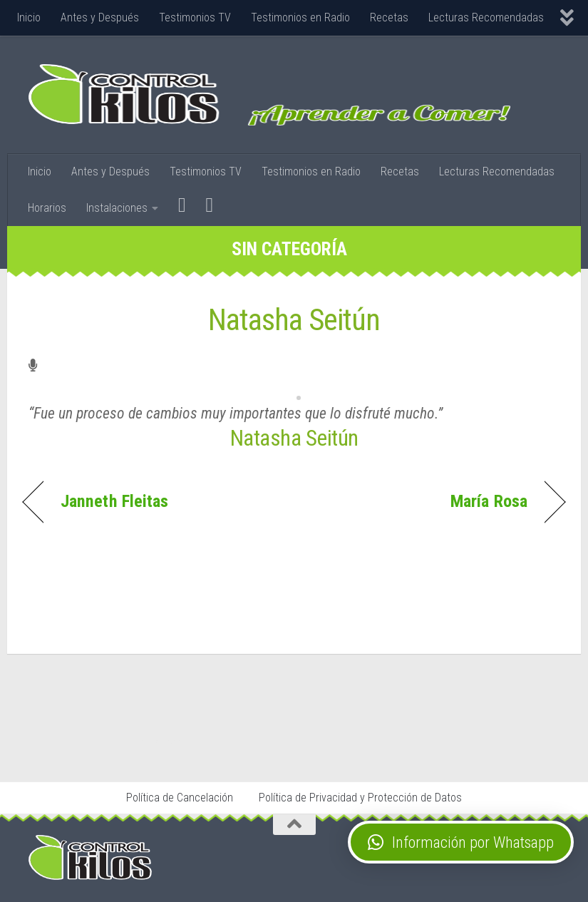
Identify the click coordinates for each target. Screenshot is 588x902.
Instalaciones (117, 208)
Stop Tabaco (166, 741)
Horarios (47, 208)
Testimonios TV (195, 17)
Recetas (389, 17)
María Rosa (489, 501)
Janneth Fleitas (114, 501)
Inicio (29, 17)
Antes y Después (100, 17)
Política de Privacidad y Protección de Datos (360, 798)
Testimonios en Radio (300, 17)
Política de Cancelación (180, 798)
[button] (461, 842)
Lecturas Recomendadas (486, 17)
